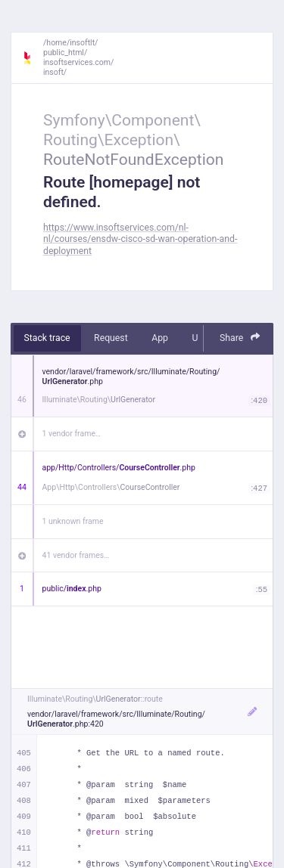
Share (240, 338)
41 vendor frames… (76, 555)
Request (111, 338)
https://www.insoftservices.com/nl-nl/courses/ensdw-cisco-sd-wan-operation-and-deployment (140, 239)
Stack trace (47, 338)
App (160, 338)
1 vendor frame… (72, 434)
